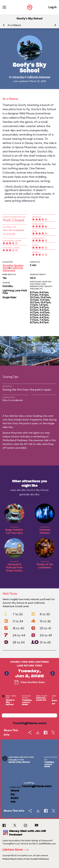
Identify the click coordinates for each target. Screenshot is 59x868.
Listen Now (17, 850)
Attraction (18, 77)
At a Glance (14, 25)
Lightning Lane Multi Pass (15, 292)
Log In (52, 7)
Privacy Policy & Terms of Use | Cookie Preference (26, 859)
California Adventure (39, 77)
